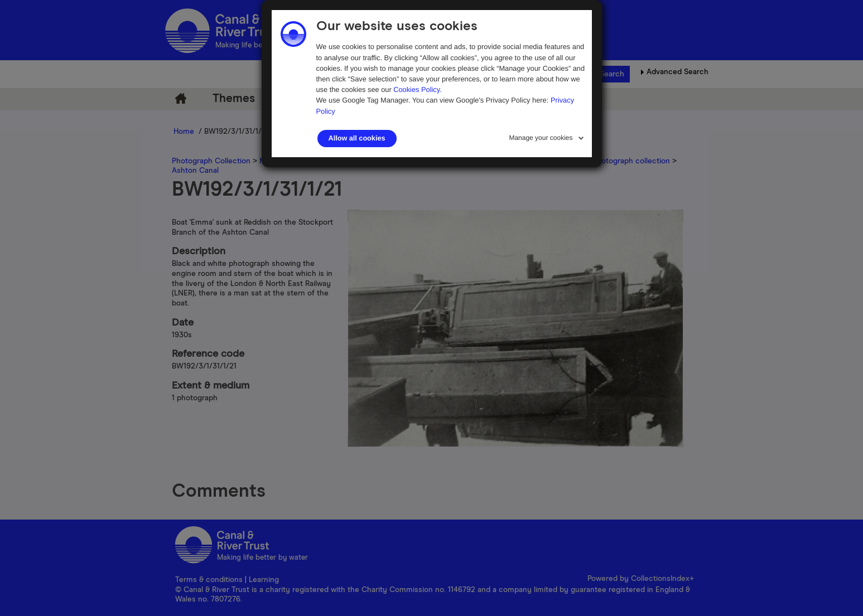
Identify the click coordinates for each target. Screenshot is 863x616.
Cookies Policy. (418, 89)
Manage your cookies (541, 138)
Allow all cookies (357, 138)
